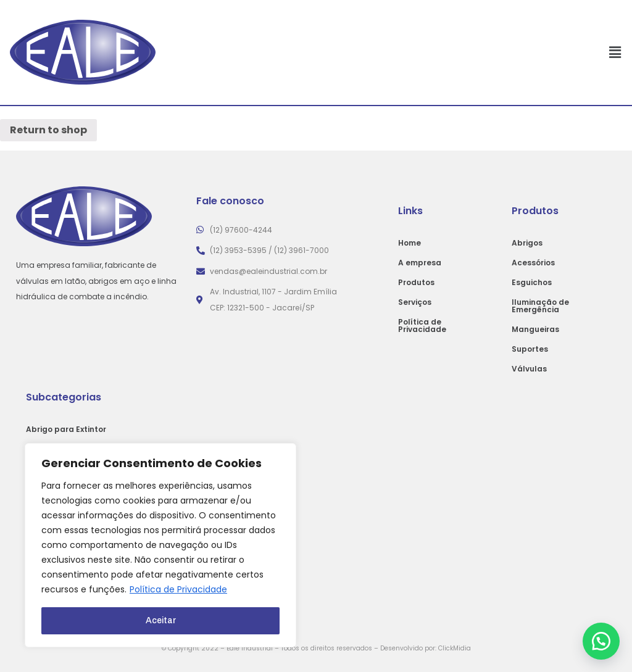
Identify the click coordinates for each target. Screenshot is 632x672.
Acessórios (533, 263)
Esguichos (532, 282)
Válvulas (529, 369)
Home (410, 243)
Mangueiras (535, 329)
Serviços (415, 302)
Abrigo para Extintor (66, 429)
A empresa (420, 263)
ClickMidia (455, 648)
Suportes (530, 349)
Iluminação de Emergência (540, 306)
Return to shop (48, 130)
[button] (601, 641)
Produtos (416, 282)
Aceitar (161, 620)
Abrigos (527, 243)
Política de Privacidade (178, 590)
